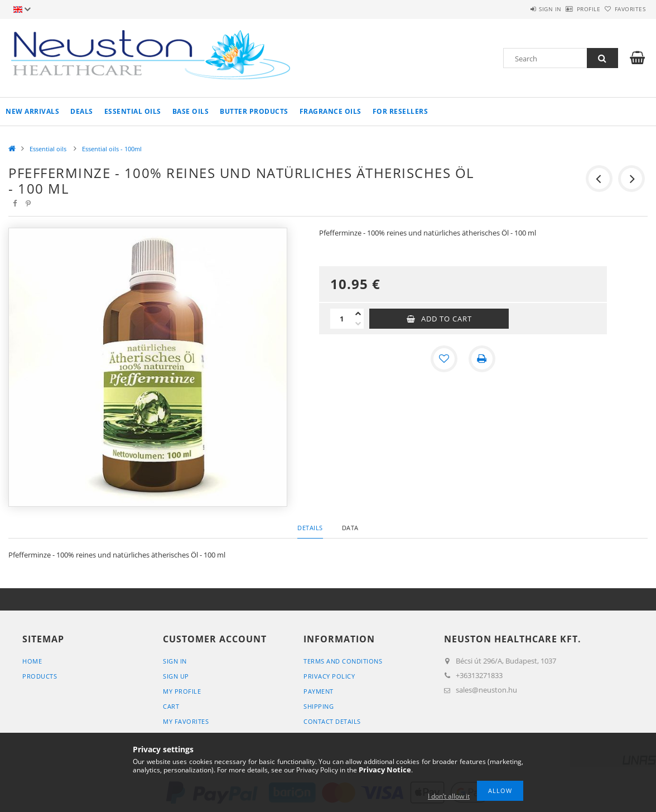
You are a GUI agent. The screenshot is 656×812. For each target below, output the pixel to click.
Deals (82, 111)
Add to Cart (447, 319)
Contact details (332, 721)
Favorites (624, 9)
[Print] (482, 359)
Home (32, 661)
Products (40, 676)
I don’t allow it (449, 796)
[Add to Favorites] (444, 359)
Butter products (254, 111)
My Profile (182, 691)
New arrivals (32, 111)
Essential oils (133, 111)
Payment (319, 691)
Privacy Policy (329, 676)
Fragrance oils (331, 111)
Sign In (175, 661)
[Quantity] (341, 319)
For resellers (401, 111)
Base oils (191, 111)
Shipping (319, 706)
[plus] (358, 314)
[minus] (358, 324)
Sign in (520, 9)
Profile (570, 9)
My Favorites (186, 721)
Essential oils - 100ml (112, 149)
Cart (171, 706)
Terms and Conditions (343, 661)
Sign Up (176, 676)
